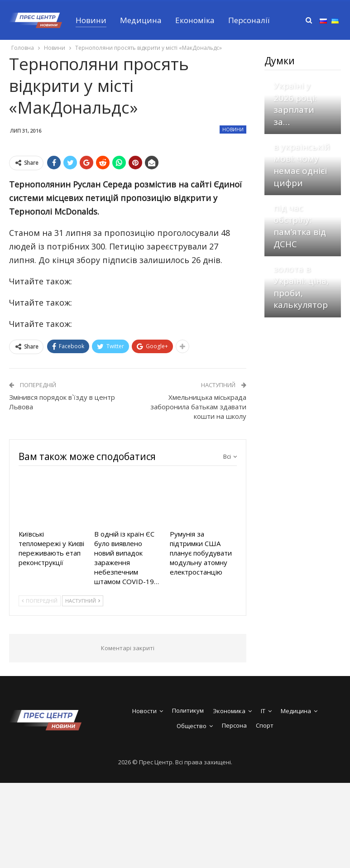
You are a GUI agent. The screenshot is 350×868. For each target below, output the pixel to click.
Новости (144, 711)
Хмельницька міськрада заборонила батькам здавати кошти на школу (198, 407)
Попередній (40, 601)
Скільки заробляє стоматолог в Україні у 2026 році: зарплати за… (302, 86)
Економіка (195, 20)
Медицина (141, 20)
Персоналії (249, 20)
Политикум (188, 710)
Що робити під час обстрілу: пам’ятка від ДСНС (300, 220)
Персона (234, 725)
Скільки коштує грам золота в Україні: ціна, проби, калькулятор (301, 275)
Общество (192, 726)
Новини (91, 20)
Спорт (265, 725)
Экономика (229, 711)
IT (263, 711)
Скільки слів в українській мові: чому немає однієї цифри (302, 158)
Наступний (83, 601)
